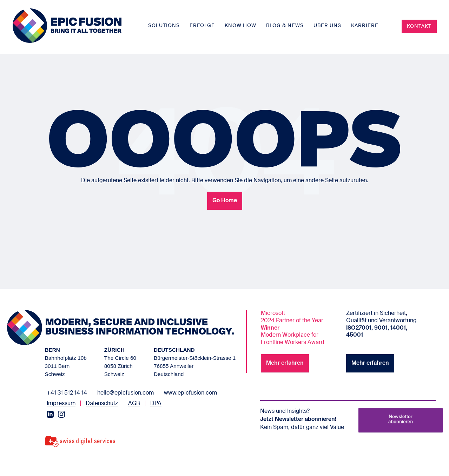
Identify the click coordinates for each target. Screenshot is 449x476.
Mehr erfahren (285, 363)
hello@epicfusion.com (126, 393)
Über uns (327, 26)
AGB (134, 404)
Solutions (164, 26)
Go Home (225, 201)
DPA (156, 404)
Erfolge (202, 26)
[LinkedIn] (50, 414)
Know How (240, 26)
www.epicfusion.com (190, 393)
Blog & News (285, 26)
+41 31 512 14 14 (67, 393)
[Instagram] (61, 414)
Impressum (61, 404)
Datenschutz (102, 404)
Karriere (365, 26)
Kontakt (419, 26)
